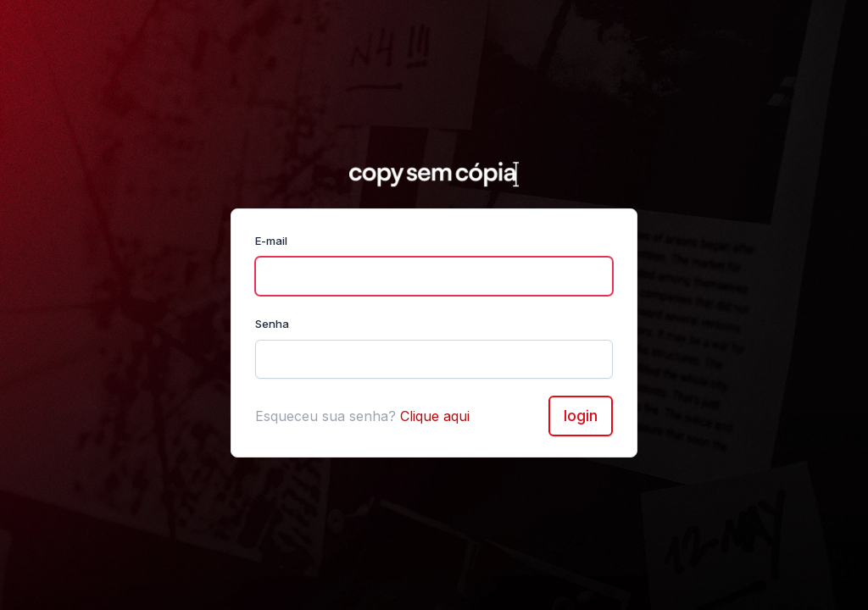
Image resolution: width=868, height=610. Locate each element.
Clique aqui (435, 416)
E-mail (271, 241)
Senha (272, 324)
